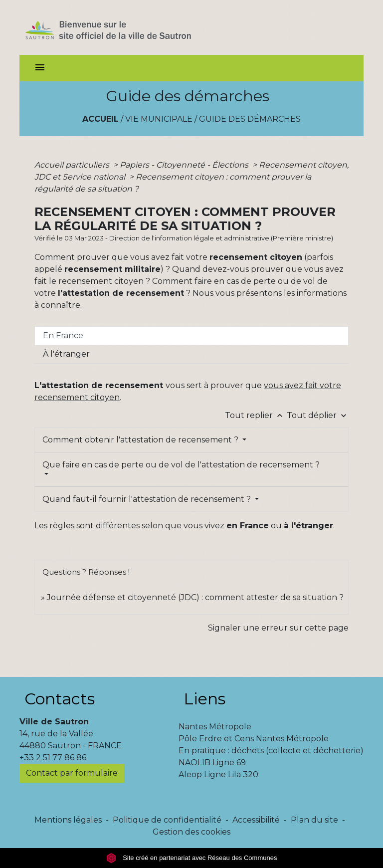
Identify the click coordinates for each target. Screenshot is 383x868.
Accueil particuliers (73, 165)
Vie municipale (159, 119)
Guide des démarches (250, 119)
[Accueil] (126, 27)
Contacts (60, 699)
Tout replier (256, 415)
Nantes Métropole (215, 727)
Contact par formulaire (72, 773)
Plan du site (314, 820)
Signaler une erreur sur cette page (278, 628)
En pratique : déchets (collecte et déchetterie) (271, 751)
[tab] (191, 336)
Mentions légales (68, 820)
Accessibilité (256, 820)
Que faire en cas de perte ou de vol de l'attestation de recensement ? (181, 465)
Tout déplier (318, 415)
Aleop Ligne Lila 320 (218, 774)
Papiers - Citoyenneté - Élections (185, 165)
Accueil (100, 119)
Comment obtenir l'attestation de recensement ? (141, 440)
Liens (204, 699)
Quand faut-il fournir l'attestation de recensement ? (148, 499)
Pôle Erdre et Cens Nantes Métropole (254, 739)
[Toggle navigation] (40, 68)
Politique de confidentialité (167, 820)
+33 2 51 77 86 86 (53, 758)
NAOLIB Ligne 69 (212, 762)
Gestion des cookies (191, 832)
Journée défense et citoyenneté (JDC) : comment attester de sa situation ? (195, 597)
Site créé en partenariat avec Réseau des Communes (192, 858)
